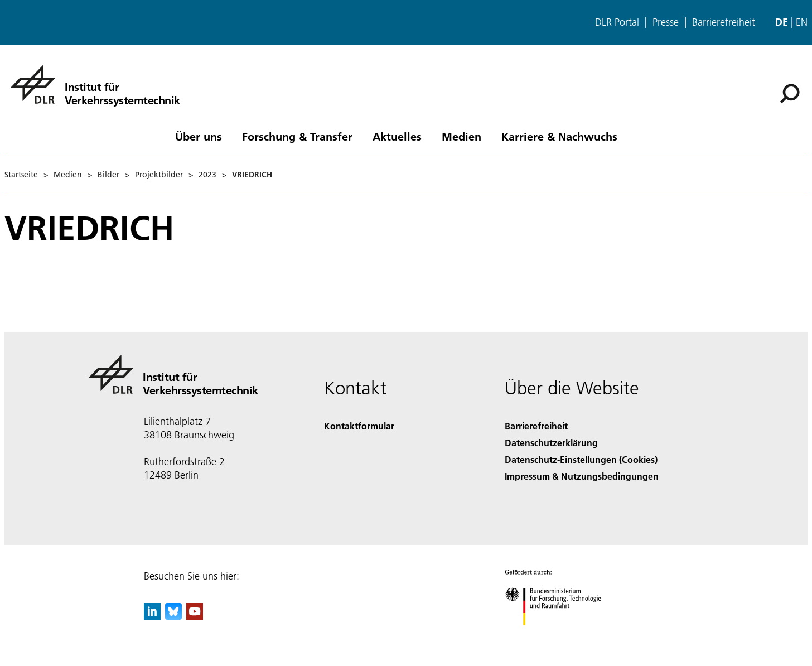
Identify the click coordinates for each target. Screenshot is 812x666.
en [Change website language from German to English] (802, 22)
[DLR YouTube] (195, 616)
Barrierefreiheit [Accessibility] (536, 426)
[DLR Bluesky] (173, 616)
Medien (461, 136)
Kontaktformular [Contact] (359, 426)
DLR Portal (617, 22)
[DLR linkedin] (152, 616)
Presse (666, 22)
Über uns (199, 136)
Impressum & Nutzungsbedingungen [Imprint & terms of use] (582, 476)
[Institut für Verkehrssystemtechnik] (95, 84)
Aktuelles (397, 136)
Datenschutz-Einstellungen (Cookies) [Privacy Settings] (581, 459)
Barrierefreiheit (724, 22)
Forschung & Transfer (297, 136)
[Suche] (790, 94)
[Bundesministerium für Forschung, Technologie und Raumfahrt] (559, 635)
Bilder (108, 175)
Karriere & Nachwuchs (559, 136)
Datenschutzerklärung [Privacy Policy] (551, 443)
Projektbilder (159, 175)
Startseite (21, 175)
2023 (207, 175)
